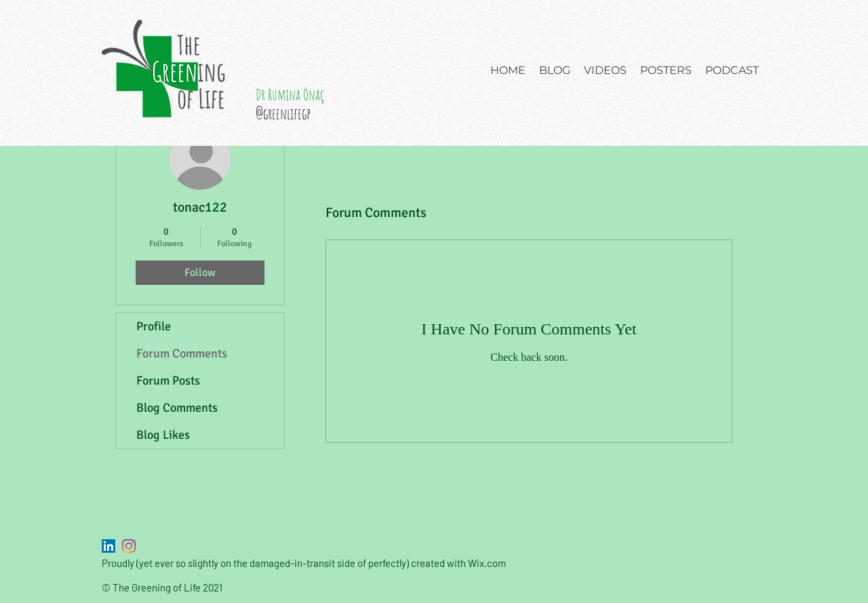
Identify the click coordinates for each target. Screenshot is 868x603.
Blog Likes (163, 435)
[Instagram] (129, 546)
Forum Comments (182, 353)
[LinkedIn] (108, 546)
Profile (154, 326)
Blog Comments (177, 408)
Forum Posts (168, 381)
